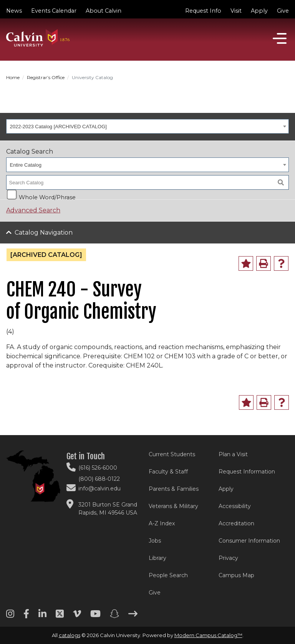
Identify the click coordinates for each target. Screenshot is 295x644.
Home (13, 77)
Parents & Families (174, 489)
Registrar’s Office (46, 77)
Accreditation (236, 523)
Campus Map (236, 575)
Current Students (172, 454)
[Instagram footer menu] (10, 616)
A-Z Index (162, 523)
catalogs (70, 635)
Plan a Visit (233, 454)
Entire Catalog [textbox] (26, 165)
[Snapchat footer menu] (114, 616)
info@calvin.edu (99, 488)
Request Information (247, 472)
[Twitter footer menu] (60, 616)
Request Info (203, 11)
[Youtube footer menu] (95, 616)
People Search (168, 575)
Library (157, 558)
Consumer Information (249, 541)
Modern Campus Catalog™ (208, 635)
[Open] (280, 38)
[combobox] (147, 126)
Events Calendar (54, 11)
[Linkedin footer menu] (42, 616)
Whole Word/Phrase (47, 197)
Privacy (228, 558)
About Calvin (104, 11)
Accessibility (235, 506)
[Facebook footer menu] (26, 616)
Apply (259, 11)
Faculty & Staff (168, 472)
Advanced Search (33, 210)
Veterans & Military (173, 506)
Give (283, 11)
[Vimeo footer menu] (77, 616)
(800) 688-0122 (99, 479)
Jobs (155, 541)
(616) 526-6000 (98, 468)
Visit (236, 11)
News (14, 11)
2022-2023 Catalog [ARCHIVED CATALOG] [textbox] (58, 127)
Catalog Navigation (44, 233)
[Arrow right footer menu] (133, 616)
